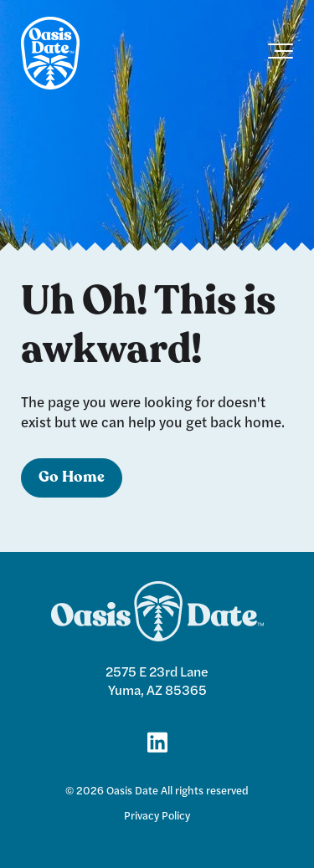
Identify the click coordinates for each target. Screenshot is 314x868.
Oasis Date (132, 790)
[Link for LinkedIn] (157, 741)
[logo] (50, 54)
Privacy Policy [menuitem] (157, 815)
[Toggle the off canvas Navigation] (281, 54)
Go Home (72, 478)
